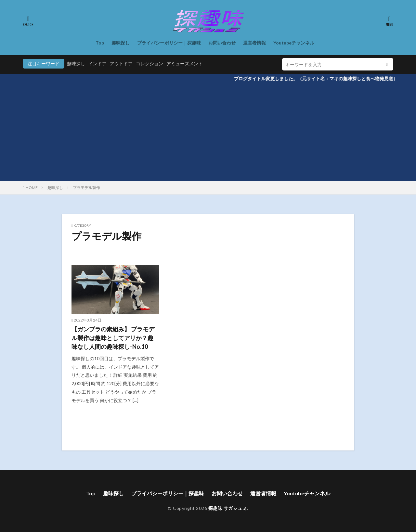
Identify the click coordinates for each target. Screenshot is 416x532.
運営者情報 (254, 43)
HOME (32, 188)
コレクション (149, 63)
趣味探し (121, 43)
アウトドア (121, 63)
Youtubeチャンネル (294, 43)
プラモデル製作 (86, 188)
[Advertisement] (208, 132)
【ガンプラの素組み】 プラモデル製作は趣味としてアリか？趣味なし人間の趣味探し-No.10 (113, 338)
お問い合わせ (222, 43)
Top (100, 43)
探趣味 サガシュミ (228, 508)
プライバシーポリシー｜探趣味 (169, 43)
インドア (97, 63)
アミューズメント (185, 63)
